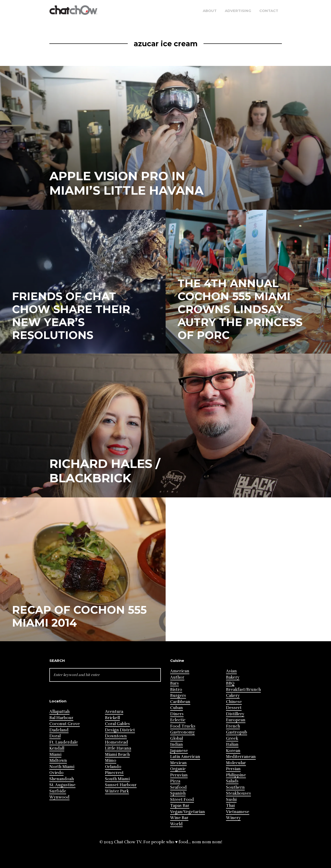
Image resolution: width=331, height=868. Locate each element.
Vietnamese (238, 812)
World (176, 824)
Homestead (116, 742)
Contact (269, 11)
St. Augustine (62, 785)
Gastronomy (183, 732)
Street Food (182, 800)
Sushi (231, 800)
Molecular (236, 763)
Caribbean (180, 702)
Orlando (113, 767)
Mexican (178, 763)
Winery (233, 818)
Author (177, 677)
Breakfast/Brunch (243, 690)
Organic (178, 769)
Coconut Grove (65, 724)
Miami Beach (117, 754)
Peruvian (179, 775)
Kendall (57, 748)
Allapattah (59, 712)
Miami (55, 754)
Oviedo (56, 773)
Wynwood (59, 797)
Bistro (176, 690)
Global (177, 738)
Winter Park (117, 791)
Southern (235, 787)
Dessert (234, 708)
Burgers (178, 696)
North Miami (62, 767)
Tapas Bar (180, 806)
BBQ (230, 683)
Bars (174, 683)
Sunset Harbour (121, 785)
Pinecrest (114, 773)
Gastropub (237, 732)
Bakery (233, 677)
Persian (233, 769)
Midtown (58, 760)
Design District (120, 730)
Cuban (177, 708)
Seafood (178, 787)
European (236, 720)
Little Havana (118, 748)
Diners (177, 714)
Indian (177, 744)
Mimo (111, 760)
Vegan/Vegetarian (188, 812)
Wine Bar (179, 818)
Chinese (234, 702)
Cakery (233, 696)
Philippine (236, 775)
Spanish (178, 793)
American (180, 671)
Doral (55, 736)
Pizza (175, 781)
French (233, 726)
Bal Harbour (61, 718)
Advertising (238, 11)
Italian (232, 744)
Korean (233, 751)
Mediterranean (241, 757)
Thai (230, 806)
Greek (232, 738)
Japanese (179, 751)
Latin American (185, 757)
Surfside (58, 791)
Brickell (112, 718)
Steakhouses (238, 793)
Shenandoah (62, 779)
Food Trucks (183, 726)
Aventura (114, 712)
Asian (231, 671)
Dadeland (59, 730)
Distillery (235, 714)
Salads (232, 781)
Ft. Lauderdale (64, 742)
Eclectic (178, 720)
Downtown (116, 736)
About (210, 11)
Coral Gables (117, 724)
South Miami (117, 779)
